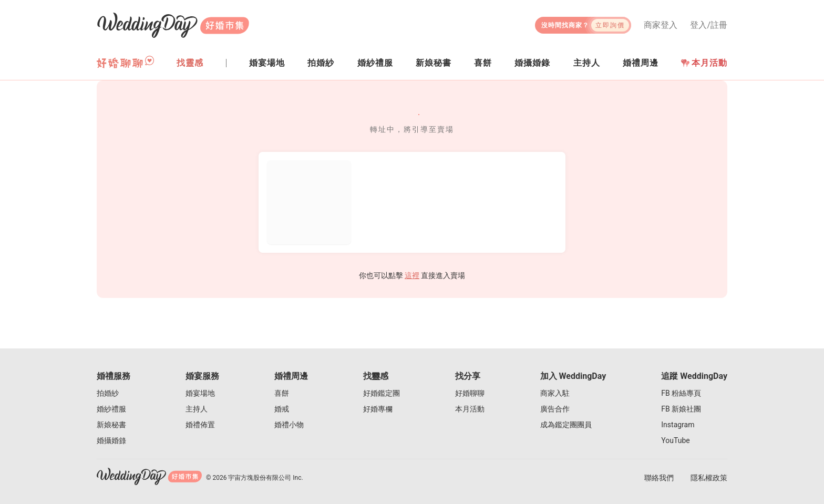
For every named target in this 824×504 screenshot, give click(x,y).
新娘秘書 (111, 425)
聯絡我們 (659, 478)
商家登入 (661, 25)
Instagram (678, 425)
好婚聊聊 (470, 393)
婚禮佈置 (200, 425)
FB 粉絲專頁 (681, 393)
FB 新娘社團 (681, 409)
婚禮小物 (289, 425)
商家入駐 (555, 393)
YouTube (675, 440)
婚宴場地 (200, 393)
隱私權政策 (709, 478)
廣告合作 (555, 409)
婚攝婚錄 (111, 440)
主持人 (197, 409)
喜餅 (282, 393)
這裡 (412, 275)
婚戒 (282, 409)
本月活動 (704, 63)
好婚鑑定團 (382, 393)
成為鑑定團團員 (566, 425)
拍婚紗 (108, 393)
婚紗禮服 (111, 409)
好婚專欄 (378, 409)
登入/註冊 (709, 25)
